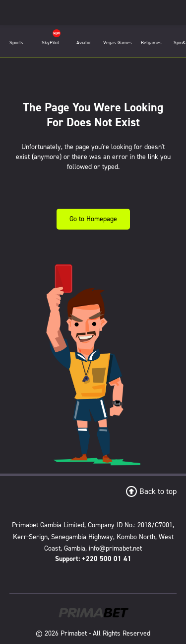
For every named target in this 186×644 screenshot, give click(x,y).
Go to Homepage (93, 219)
